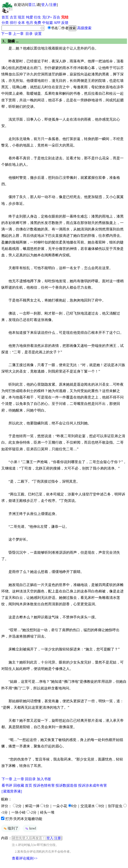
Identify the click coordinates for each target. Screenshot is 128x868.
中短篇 (48, 23)
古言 (13, 17)
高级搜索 (84, 28)
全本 (21, 23)
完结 (65, 17)
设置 (38, 34)
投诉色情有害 (44, 786)
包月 (30, 23)
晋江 (32, 5)
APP (57, 23)
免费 (38, 23)
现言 (21, 17)
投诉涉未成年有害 (93, 786)
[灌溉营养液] (12, 791)
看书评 (7, 786)
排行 (13, 23)
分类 (5, 23)
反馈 (65, 23)
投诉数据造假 (66, 786)
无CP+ (47, 17)
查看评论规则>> (25, 858)
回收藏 (19, 786)
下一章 (6, 34)
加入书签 (44, 779)
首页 (5, 17)
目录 (29, 34)
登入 (45, 5)
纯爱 (30, 17)
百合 (57, 17)
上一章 (18, 34)
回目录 (30, 779)
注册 (53, 5)
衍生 (38, 17)
